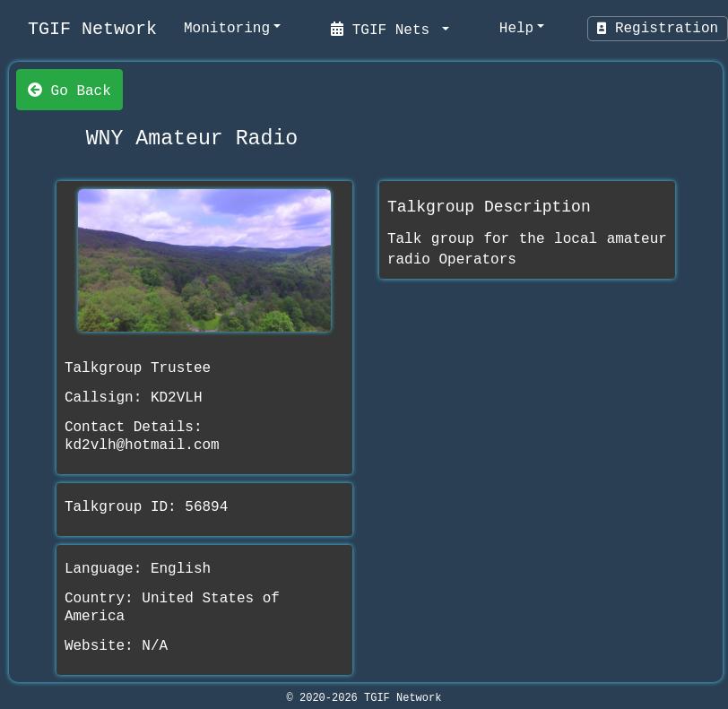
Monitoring (227, 29)
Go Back (69, 90)
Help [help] (516, 29)
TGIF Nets (385, 29)
